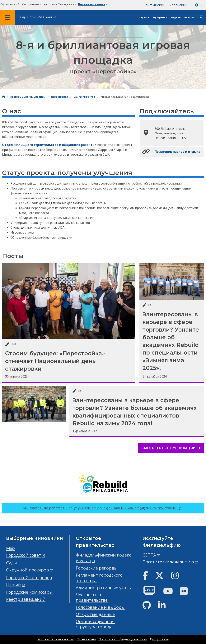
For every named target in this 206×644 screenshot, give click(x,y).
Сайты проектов (84, 97)
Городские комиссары (29, 592)
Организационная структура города (95, 624)
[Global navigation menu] (8, 17)
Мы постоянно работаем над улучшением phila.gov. (103, 508)
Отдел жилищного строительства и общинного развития (49, 145)
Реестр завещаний (26, 599)
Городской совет (24, 555)
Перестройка (60, 97)
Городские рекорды (97, 568)
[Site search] (201, 17)
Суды (12, 563)
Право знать (86, 639)
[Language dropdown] (200, 5)
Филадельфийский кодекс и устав (103, 558)
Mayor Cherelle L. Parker (37, 17)
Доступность (159, 639)
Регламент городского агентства (99, 578)
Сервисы (144, 18)
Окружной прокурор (28, 570)
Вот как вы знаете (93, 4)
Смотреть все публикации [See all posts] (171, 448)
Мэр (10, 548)
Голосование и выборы (100, 607)
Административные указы (104, 588)
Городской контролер (29, 577)
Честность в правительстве (92, 597)
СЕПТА (149, 555)
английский (156, 5)
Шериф (14, 585)
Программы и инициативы (28, 97)
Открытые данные (95, 614)
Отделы (176, 18)
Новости (189, 18)
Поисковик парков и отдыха (177, 152)
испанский (178, 5)
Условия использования (56, 639)
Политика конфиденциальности (123, 639)
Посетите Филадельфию (168, 562)
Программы (160, 18)
